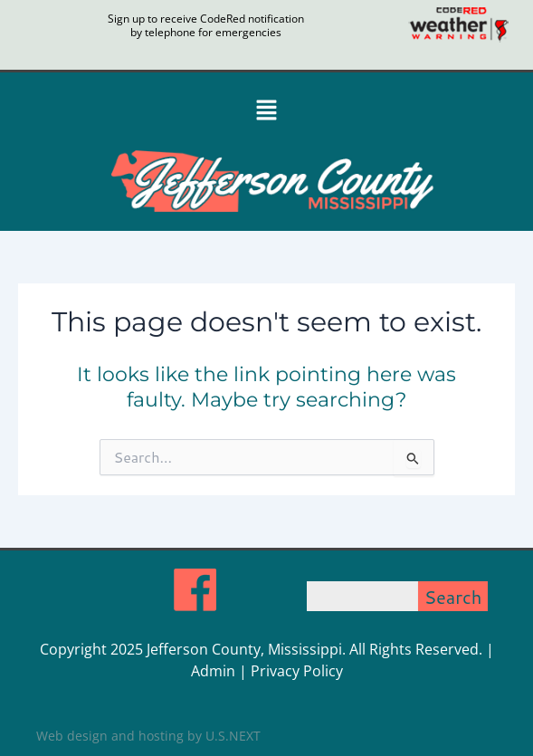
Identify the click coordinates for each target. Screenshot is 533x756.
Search (453, 597)
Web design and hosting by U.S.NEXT (148, 736)
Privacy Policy (297, 671)
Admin (213, 671)
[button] (266, 111)
